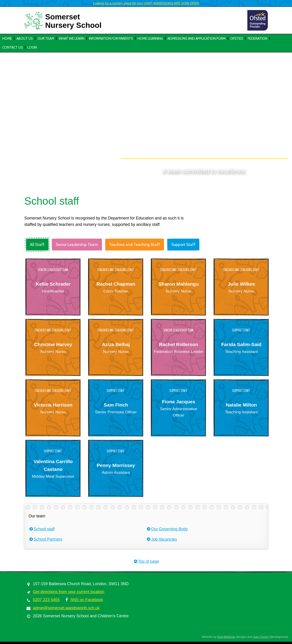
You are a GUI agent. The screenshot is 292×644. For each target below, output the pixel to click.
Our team (46, 39)
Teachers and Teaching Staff (134, 244)
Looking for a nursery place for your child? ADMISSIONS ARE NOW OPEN (146, 3)
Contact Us (13, 47)
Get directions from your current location (69, 592)
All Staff (37, 244)
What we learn (72, 39)
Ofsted (237, 39)
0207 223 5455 (46, 600)
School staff (42, 529)
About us (25, 39)
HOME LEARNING (150, 39)
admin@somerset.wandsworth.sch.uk (66, 608)
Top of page (146, 561)
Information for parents (111, 39)
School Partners (45, 539)
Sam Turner (261, 637)
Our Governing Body (167, 529)
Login (32, 47)
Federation (258, 39)
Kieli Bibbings (226, 637)
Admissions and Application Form (197, 39)
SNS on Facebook (87, 600)
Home (7, 39)
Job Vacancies (162, 539)
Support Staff (183, 244)
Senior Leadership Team (77, 244)
